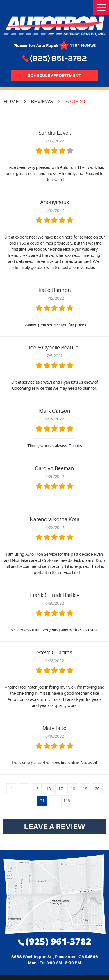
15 (36, 789)
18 (73, 789)
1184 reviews (83, 45)
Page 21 (75, 102)
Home (11, 102)
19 (85, 789)
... (24, 789)
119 (67, 801)
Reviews (42, 102)
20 (97, 789)
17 (60, 789)
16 (48, 789)
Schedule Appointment (54, 75)
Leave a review (54, 826)
